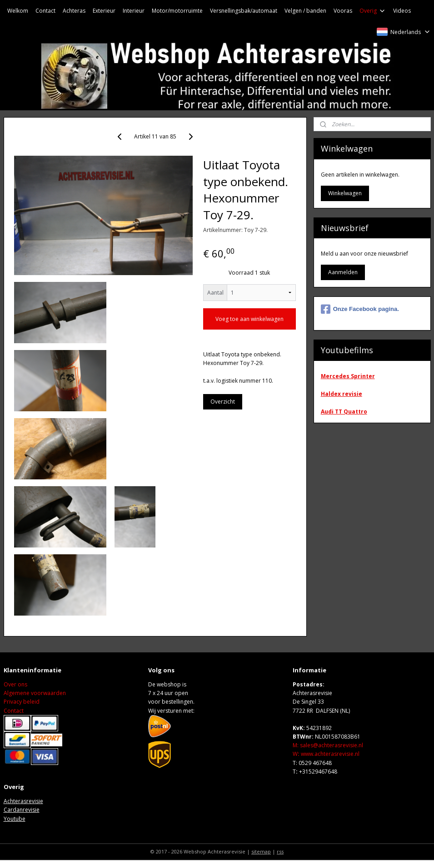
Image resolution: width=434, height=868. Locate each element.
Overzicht (223, 402)
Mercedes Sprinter (348, 376)
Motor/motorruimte (177, 11)
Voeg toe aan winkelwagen (249, 319)
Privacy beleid (22, 702)
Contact (45, 11)
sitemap (261, 851)
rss (280, 851)
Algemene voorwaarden (35, 693)
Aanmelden (343, 272)
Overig (373, 11)
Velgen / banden (305, 11)
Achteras (74, 11)
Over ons (15, 684)
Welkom (18, 11)
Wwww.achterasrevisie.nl (326, 754)
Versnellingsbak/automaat (244, 11)
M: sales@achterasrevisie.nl (328, 745)
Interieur (134, 11)
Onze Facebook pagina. (360, 309)
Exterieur (104, 11)
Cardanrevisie (22, 810)
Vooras (343, 11)
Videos (402, 11)
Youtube (15, 819)
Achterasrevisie (23, 801)
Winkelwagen (345, 193)
